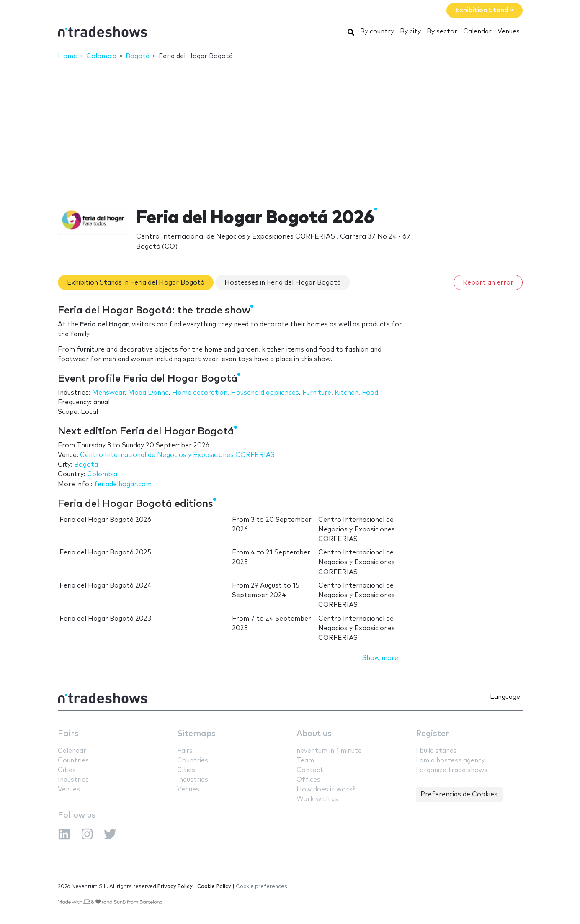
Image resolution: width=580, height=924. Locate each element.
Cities (67, 770)
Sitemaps (196, 734)
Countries (73, 761)
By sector (442, 32)
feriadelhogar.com (123, 484)
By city (410, 32)
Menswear (108, 393)
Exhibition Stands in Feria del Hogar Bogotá (136, 283)
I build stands (436, 751)
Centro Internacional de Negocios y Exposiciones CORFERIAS (177, 455)
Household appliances (265, 393)
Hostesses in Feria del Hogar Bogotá (283, 283)
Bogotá (86, 465)
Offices (308, 780)
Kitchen (347, 393)
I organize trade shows (452, 770)
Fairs (68, 734)
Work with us (317, 799)
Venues (509, 32)
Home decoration (200, 393)
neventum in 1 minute (329, 751)
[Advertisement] (290, 128)
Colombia (102, 474)
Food (370, 393)
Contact (310, 770)
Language (505, 697)
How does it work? (326, 789)
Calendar (477, 32)
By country (377, 32)
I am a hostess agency (450, 761)
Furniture (317, 393)
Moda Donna (148, 393)
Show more (380, 658)
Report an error (488, 283)
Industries (73, 780)
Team (305, 761)
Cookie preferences (262, 887)
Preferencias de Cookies (459, 794)
